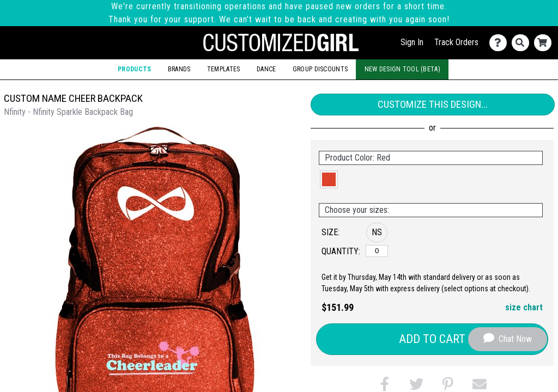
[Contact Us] (501, 43)
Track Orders (456, 42)
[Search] (523, 43)
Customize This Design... (433, 104)
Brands (179, 69)
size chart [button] (524, 307)
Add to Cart (432, 339)
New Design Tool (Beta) (402, 69)
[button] (329, 179)
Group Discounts (320, 69)
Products (134, 69)
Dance (266, 69)
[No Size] (377, 251)
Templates (224, 69)
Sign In (412, 42)
